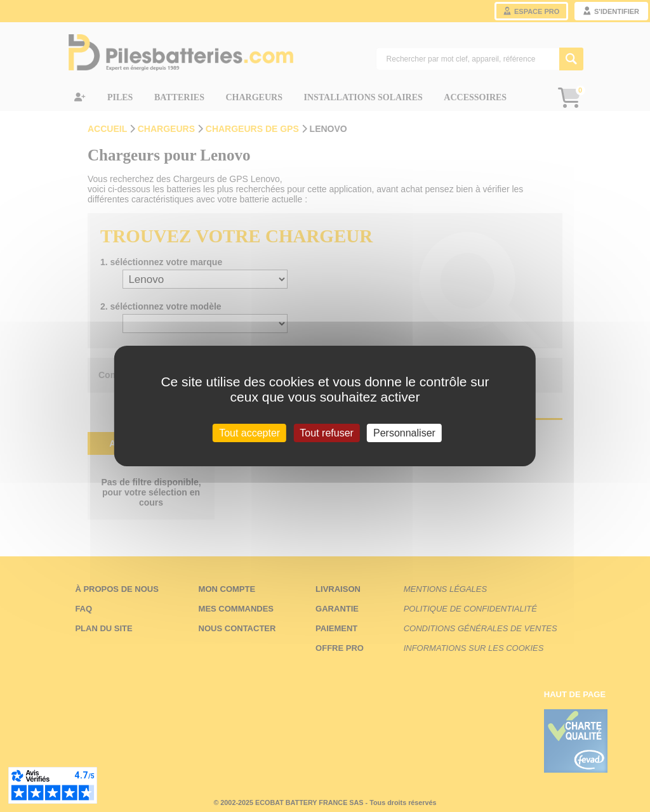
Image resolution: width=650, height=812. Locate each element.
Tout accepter (249, 433)
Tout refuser (326, 433)
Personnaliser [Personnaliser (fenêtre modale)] (404, 433)
